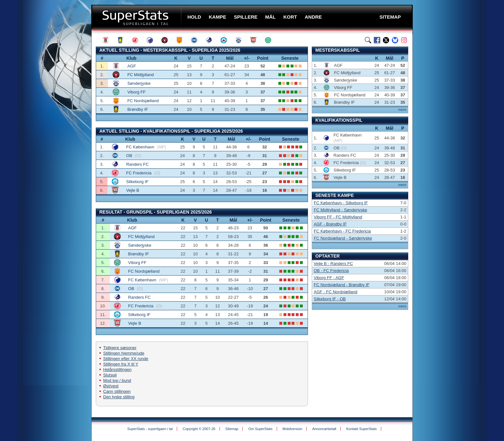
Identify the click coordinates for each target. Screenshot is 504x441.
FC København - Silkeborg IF (341, 203)
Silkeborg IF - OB (330, 299)
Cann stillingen (117, 391)
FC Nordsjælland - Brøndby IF (342, 285)
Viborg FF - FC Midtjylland (338, 217)
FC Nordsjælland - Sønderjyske (343, 238)
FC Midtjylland (140, 75)
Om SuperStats (260, 429)
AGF (132, 66)
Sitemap (232, 429)
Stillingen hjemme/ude (124, 353)
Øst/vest (111, 386)
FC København (141, 147)
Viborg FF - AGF (329, 278)
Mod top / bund (117, 380)
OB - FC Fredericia (331, 271)
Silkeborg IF (137, 182)
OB (130, 156)
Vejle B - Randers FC (333, 264)
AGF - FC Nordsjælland (336, 292)
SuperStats (137, 17)
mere (402, 110)
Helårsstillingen (117, 370)
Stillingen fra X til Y (121, 364)
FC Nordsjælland (143, 101)
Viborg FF (136, 92)
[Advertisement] (53, 127)
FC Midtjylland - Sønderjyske (340, 210)
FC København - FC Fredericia (342, 231)
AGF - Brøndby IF (330, 224)
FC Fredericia (139, 173)
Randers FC (138, 164)
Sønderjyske (139, 83)
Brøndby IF (138, 109)
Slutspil (110, 375)
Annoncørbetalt (324, 429)
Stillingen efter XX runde (126, 359)
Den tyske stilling (119, 397)
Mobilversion (292, 429)
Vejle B (133, 190)
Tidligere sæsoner (120, 348)
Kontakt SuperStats (361, 429)
